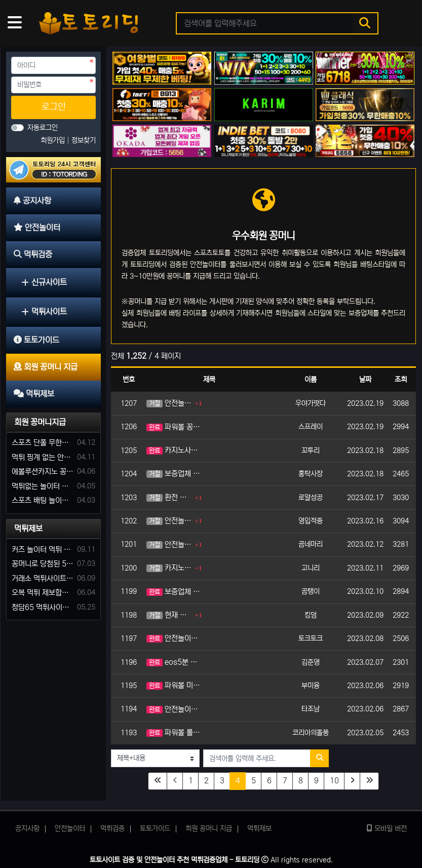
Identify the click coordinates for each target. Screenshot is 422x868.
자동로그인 (43, 128)
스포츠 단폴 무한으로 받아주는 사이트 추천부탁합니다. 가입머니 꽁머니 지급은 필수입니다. (43, 443)
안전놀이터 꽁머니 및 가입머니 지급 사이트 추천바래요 (174, 638)
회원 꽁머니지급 (40, 422)
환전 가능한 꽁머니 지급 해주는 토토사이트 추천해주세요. (169, 497)
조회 (401, 380)
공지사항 (27, 828)
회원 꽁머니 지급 (209, 828)
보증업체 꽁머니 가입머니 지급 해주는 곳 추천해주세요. (174, 474)
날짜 (365, 380)
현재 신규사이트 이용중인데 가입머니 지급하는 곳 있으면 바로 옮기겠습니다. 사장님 (169, 615)
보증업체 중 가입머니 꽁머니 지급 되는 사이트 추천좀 (174, 592)
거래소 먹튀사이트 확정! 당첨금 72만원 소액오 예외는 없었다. (43, 578)
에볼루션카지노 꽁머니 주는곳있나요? (43, 471)
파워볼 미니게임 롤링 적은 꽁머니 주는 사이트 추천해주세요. (174, 685)
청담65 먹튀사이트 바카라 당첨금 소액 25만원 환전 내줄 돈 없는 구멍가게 (43, 607)
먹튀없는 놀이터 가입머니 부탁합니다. (43, 486)
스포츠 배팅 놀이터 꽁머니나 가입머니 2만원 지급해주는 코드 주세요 (43, 500)
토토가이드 (155, 828)
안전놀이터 (70, 828)
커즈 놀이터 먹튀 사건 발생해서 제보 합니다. (43, 550)
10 (334, 781)
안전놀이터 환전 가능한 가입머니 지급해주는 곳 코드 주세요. (169, 544)
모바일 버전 (387, 828)
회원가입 (54, 140)
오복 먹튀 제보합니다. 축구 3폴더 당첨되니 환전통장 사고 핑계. (43, 593)
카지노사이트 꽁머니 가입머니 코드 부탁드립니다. (169, 568)
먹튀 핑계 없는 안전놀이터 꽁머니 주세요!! (43, 457)
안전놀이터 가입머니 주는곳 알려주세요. (174, 709)
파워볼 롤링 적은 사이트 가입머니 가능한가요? (174, 732)
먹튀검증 (112, 828)
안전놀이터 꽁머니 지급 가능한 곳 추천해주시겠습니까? (169, 403)
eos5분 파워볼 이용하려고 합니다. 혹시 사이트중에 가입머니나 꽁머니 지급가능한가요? (174, 662)
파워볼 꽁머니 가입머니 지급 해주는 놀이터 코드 (174, 427)
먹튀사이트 (44, 312)
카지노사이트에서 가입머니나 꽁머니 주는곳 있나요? (174, 450)
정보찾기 (84, 140)
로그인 (54, 107)
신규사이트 (44, 282)
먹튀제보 (28, 529)
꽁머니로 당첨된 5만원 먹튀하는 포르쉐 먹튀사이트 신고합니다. (43, 564)
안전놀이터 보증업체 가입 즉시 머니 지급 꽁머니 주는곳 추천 (169, 521)
